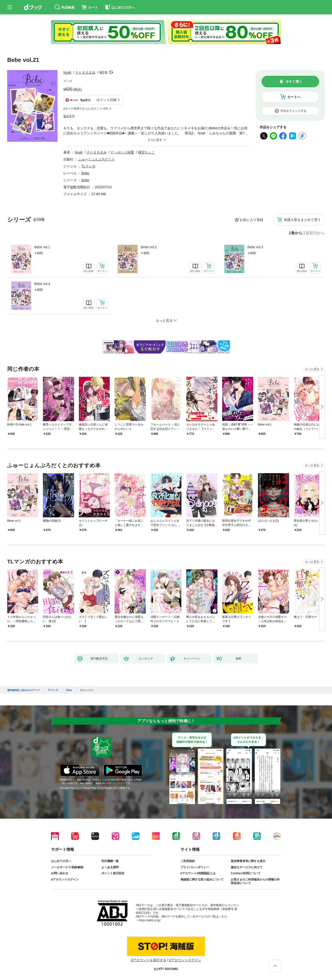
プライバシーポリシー (195, 867)
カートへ (294, 97)
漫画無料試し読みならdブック (23, 690)
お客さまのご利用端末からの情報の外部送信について (255, 881)
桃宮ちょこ (146, 152)
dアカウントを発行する (149, 960)
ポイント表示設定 (113, 873)
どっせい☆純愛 (122, 152)
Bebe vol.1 (42, 247)
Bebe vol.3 (255, 247)
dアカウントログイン (65, 880)
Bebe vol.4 (42, 284)
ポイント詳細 (106, 100)
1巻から (296, 233)
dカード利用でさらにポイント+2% (86, 109)
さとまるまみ (85, 72)
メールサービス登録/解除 (67, 867)
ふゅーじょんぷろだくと (97, 159)
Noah (67, 72)
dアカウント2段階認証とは (198, 873)
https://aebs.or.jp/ (150, 920)
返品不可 (69, 116)
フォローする (111, 72)
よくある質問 (110, 867)
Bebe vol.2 (149, 247)
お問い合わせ (60, 873)
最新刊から (315, 233)
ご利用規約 (188, 861)
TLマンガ (88, 166)
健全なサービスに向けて (247, 867)
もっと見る (312, 369)
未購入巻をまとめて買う (302, 220)
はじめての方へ (61, 861)
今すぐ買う (294, 82)
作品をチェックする (293, 111)
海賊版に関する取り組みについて (202, 880)
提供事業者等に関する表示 (248, 861)
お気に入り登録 (251, 220)
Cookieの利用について (246, 873)
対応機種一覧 (110, 861)
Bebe (85, 173)
